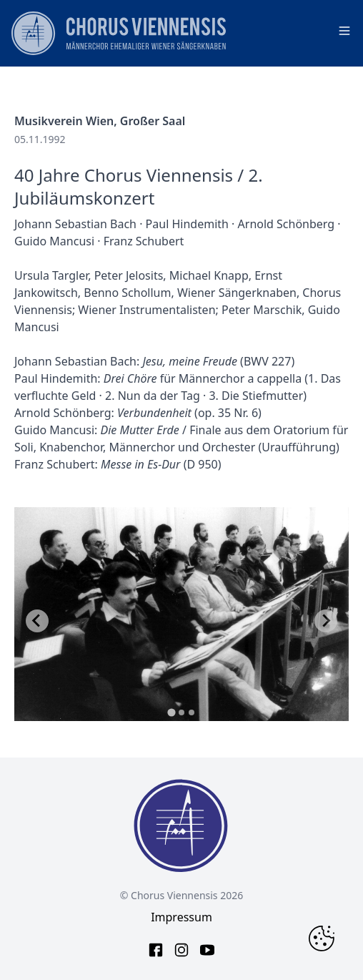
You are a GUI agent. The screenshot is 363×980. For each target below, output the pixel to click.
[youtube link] (207, 950)
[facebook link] (156, 950)
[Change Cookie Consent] (322, 939)
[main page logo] (119, 33)
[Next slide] (326, 621)
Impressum (181, 917)
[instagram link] (181, 950)
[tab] (171, 712)
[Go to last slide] (37, 621)
